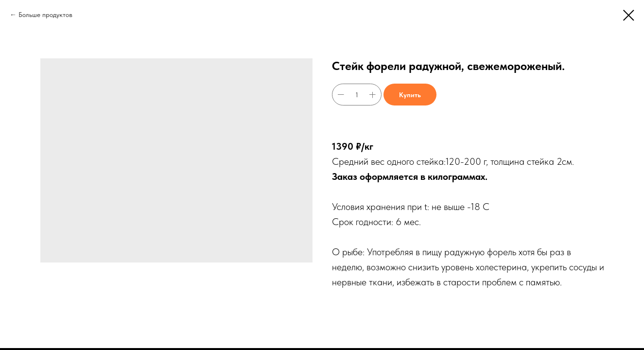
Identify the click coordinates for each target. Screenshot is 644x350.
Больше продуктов (45, 15)
